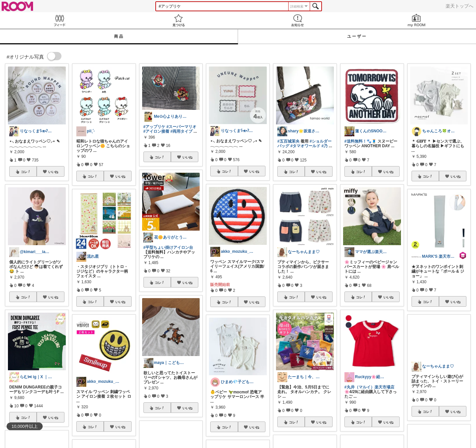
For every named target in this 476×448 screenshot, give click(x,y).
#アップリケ (155, 127)
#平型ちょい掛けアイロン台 (168, 247)
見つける (178, 20)
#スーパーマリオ (182, 127)
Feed (59, 20)
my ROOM (416, 20)
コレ (26, 172)
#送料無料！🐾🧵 (360, 141)
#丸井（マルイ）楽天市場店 (369, 387)
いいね (53, 172)
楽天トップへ (459, 6)
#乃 (324, 146)
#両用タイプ (182, 131)
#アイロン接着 (157, 131)
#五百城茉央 (288, 141)
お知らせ (297, 20)
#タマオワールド (305, 146)
